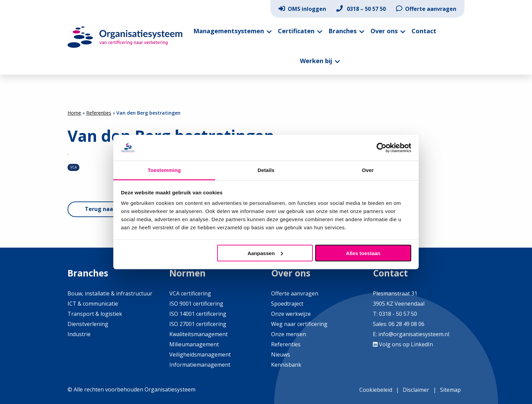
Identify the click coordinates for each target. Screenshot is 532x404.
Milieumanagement (194, 344)
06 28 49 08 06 (406, 324)
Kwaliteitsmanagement (198, 334)
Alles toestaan (363, 253)
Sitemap (450, 390)
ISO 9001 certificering (196, 304)
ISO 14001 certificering (198, 314)
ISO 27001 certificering (198, 324)
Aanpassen (265, 253)
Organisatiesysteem (125, 37)
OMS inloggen (302, 9)
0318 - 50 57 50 (398, 314)
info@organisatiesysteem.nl (414, 334)
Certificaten (296, 31)
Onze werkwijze (291, 314)
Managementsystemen (229, 31)
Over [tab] (368, 170)
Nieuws (281, 354)
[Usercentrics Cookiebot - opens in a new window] (382, 148)
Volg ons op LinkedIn (403, 344)
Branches (343, 31)
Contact (424, 31)
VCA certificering (190, 293)
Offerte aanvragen (426, 9)
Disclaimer (416, 390)
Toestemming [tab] (164, 170)
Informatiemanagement (200, 365)
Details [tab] (266, 170)
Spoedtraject (287, 304)
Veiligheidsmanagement (200, 354)
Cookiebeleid (376, 390)
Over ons (384, 31)
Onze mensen (289, 334)
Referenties (99, 113)
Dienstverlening (88, 324)
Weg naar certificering (299, 324)
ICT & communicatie (93, 304)
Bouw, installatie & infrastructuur (110, 293)
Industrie (79, 334)
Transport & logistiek (95, 314)
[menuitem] (302, 9)
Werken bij (316, 61)
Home (74, 113)
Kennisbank (286, 365)
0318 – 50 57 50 (361, 9)
